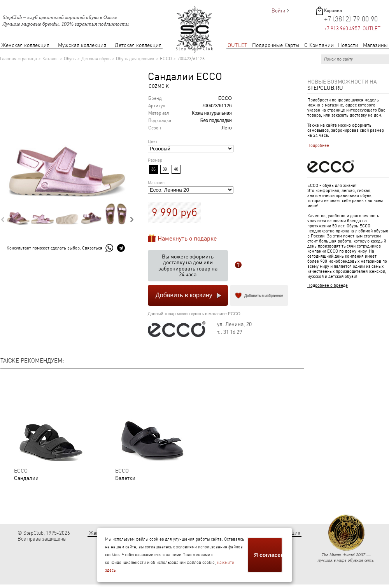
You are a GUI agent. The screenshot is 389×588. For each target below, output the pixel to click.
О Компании (319, 45)
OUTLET (237, 45)
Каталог (50, 59)
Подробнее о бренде (328, 285)
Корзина (333, 10)
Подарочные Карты (276, 45)
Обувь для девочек (135, 59)
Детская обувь (96, 59)
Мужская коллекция (82, 45)
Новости (348, 45)
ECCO (166, 59)
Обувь (70, 59)
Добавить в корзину (184, 295)
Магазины (375, 45)
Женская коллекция (25, 45)
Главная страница (18, 59)
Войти (278, 11)
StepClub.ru (325, 88)
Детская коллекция (138, 45)
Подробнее (318, 146)
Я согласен (268, 555)
